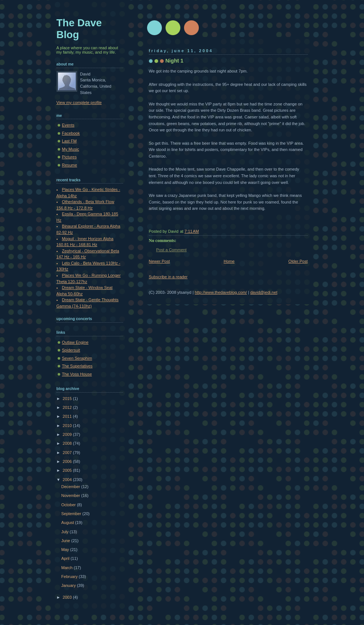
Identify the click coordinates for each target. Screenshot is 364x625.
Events (68, 125)
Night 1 (175, 61)
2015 (68, 399)
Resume (70, 165)
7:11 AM (192, 231)
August (68, 522)
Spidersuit (71, 350)
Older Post (298, 261)
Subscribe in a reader (168, 277)
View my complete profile (79, 103)
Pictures (69, 157)
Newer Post (159, 261)
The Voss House (77, 374)
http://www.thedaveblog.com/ (221, 292)
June (66, 541)
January (69, 585)
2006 (68, 461)
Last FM (69, 141)
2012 (68, 407)
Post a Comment (171, 250)
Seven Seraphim (77, 358)
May (66, 550)
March (68, 568)
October (69, 505)
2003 (68, 597)
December (71, 487)
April (66, 558)
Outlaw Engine (75, 342)
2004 (68, 480)
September (72, 514)
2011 (68, 416)
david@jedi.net (264, 292)
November (71, 495)
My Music (71, 149)
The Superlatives (77, 366)
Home (229, 261)
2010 (68, 426)
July (66, 532)
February (70, 577)
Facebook (71, 133)
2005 (68, 470)
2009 (68, 434)
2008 (68, 443)
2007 (68, 453)
